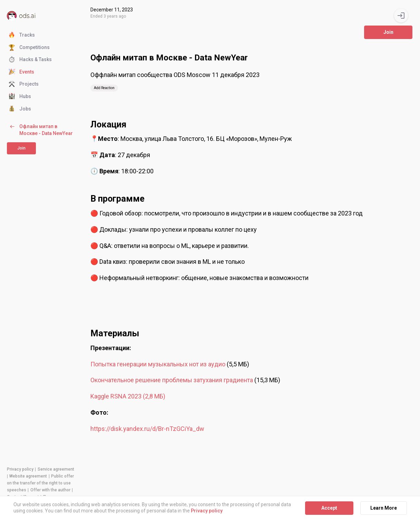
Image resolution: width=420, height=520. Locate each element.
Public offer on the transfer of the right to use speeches (40, 483)
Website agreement (28, 476)
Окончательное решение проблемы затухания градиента (172, 380)
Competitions (29, 48)
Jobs (20, 109)
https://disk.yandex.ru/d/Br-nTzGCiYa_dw (147, 429)
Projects (24, 84)
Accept (329, 508)
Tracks (22, 35)
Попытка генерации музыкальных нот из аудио (159, 364)
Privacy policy (20, 469)
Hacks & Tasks (30, 60)
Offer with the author (50, 490)
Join (21, 148)
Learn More (384, 508)
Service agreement (56, 469)
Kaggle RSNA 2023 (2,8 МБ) (128, 396)
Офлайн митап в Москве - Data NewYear (41, 130)
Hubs (20, 97)
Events (21, 72)
